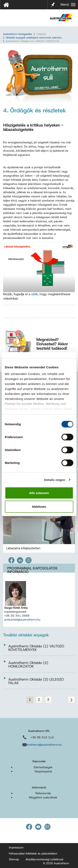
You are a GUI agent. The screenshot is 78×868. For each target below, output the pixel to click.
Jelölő (53, 2)
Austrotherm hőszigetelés (18, 34)
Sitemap (14, 859)
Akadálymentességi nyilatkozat (44, 859)
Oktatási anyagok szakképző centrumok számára (33, 38)
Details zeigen (55, 480)
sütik (35, 294)
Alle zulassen (39, 493)
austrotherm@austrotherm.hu (42, 745)
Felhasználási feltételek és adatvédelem (33, 854)
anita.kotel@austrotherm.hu (22, 620)
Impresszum (16, 848)
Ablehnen (39, 506)
